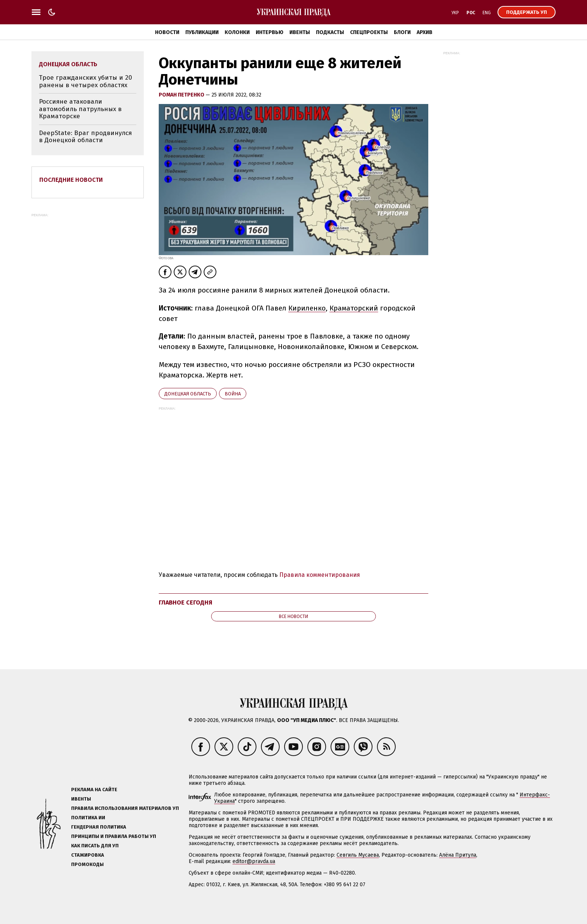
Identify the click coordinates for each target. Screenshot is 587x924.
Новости (167, 32)
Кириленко (307, 308)
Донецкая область (188, 394)
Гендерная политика (99, 827)
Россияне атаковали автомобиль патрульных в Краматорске (80, 109)
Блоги (402, 32)
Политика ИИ (88, 818)
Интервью (270, 32)
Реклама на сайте (94, 790)
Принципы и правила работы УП (114, 836)
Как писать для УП (95, 846)
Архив (425, 32)
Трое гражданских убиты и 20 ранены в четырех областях (86, 81)
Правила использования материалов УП (125, 808)
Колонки (237, 32)
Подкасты (330, 32)
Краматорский (354, 308)
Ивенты (300, 32)
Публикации (202, 32)
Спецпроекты (369, 32)
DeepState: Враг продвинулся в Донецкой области (85, 137)
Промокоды (87, 864)
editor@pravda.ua (254, 861)
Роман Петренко (182, 95)
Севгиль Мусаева (358, 855)
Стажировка (88, 855)
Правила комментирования (320, 575)
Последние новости (71, 180)
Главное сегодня (185, 602)
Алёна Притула (458, 855)
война (233, 394)
